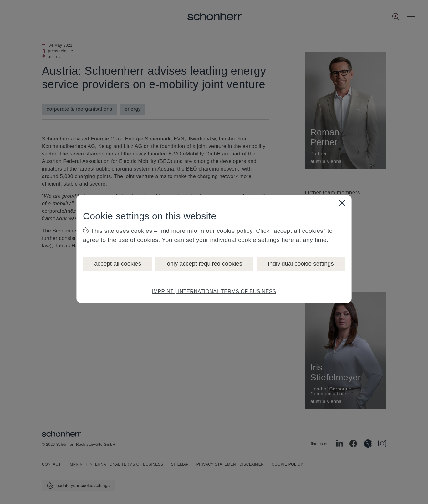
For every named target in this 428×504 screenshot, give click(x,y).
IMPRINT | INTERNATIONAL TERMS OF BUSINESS (214, 291)
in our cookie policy (226, 231)
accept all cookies (118, 264)
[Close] (342, 203)
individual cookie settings (301, 264)
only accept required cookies (204, 264)
